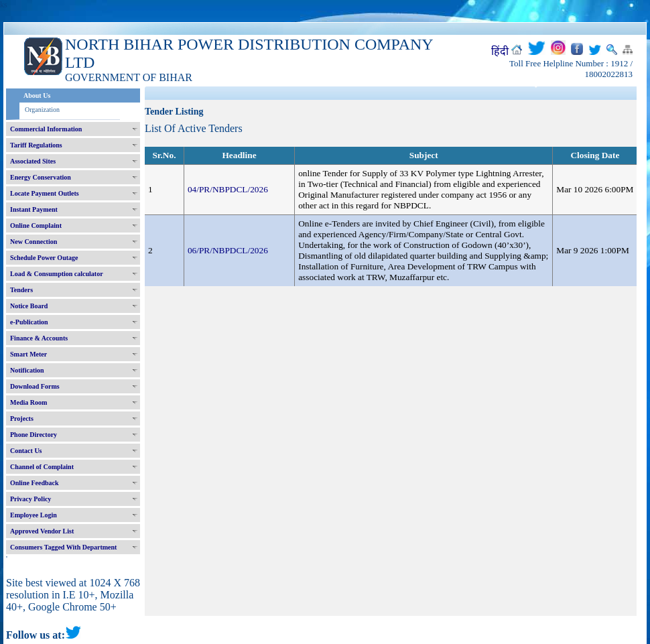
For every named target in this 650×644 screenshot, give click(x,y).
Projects (22, 418)
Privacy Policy (30, 499)
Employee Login (34, 515)
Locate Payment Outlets (45, 193)
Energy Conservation (41, 177)
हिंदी (500, 51)
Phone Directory (34, 435)
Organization (42, 110)
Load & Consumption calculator (57, 274)
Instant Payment (34, 209)
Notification (27, 370)
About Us (37, 95)
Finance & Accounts (39, 338)
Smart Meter (28, 354)
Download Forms (35, 386)
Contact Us (26, 451)
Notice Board (29, 306)
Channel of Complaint (42, 467)
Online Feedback (35, 483)
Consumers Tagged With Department (63, 547)
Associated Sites (33, 161)
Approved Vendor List (42, 531)
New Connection (34, 242)
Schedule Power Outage (44, 258)
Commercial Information (46, 129)
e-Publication (29, 322)
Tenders (21, 290)
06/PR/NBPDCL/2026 (228, 250)
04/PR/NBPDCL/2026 (228, 189)
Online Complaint (36, 226)
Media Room (28, 402)
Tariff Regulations (36, 145)
